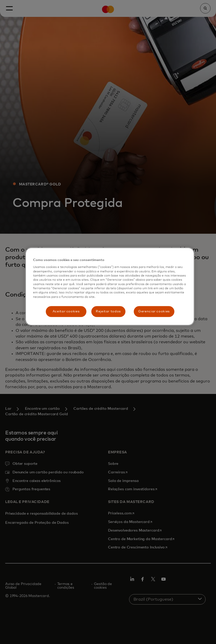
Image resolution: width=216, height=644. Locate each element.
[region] (110, 287)
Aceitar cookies (66, 311)
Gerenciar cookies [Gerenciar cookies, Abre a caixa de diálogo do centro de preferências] (154, 311)
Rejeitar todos (108, 311)
